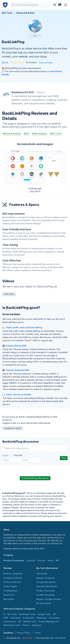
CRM (6, 618)
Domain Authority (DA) (17, 370)
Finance (26, 625)
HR (19, 622)
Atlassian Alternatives (47, 586)
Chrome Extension (12, 582)
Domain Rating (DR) (16, 346)
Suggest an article (13, 428)
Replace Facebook (45, 578)
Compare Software (13, 578)
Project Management (49, 622)
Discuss (41, 560)
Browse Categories (13, 574)
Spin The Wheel (58, 638)
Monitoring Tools (12, 625)
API (57, 560)
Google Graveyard (45, 595)
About (50, 560)
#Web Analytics (40, 134)
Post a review (46, 63)
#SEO (26, 134)
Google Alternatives (46, 582)
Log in (6, 455)
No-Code (12, 614)
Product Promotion (14, 560)
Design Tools (44, 614)
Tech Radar (42, 574)
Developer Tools (27, 614)
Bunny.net (27, 638)
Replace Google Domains (49, 599)
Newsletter (9, 599)
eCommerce (10, 622)
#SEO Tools (56, 134)
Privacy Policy (24, 633)
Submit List (9, 595)
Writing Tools (30, 622)
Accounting (54, 618)
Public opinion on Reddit (18, 395)
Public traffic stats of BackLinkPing (24, 327)
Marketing (42, 618)
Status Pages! (10, 586)
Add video (9, 294)
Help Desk (15, 618)
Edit (5, 63)
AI (4, 614)
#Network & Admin (12, 134)
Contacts (31, 560)
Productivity (29, 618)
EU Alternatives (44, 603)
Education (37, 625)
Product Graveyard (46, 591)
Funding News (10, 591)
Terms (38, 633)
